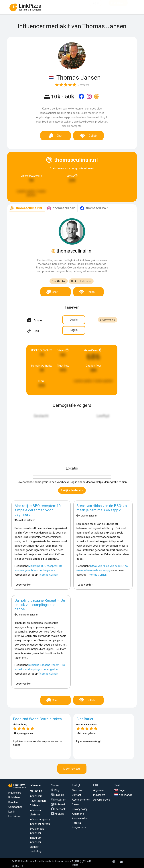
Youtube (59, 814)
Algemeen (99, 790)
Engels (120, 790)
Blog (57, 790)
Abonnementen (81, 800)
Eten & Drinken (59, 281)
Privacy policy (80, 809)
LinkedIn (59, 795)
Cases (75, 804)
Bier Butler (85, 719)
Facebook (60, 809)
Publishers (14, 797)
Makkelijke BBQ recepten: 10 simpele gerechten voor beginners (38, 510)
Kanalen (13, 802)
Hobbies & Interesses (81, 281)
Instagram (60, 800)
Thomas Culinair (48, 575)
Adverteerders (38, 801)
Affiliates (35, 805)
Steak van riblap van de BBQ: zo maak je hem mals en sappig (102, 508)
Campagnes (15, 807)
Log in (12, 812)
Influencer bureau (40, 824)
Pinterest (60, 804)
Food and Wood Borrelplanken (37, 719)
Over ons (77, 790)
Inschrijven (14, 816)
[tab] (26, 208)
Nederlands (123, 795)
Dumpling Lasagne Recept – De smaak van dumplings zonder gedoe (40, 605)
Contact (76, 795)
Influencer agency (40, 819)
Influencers (15, 793)
